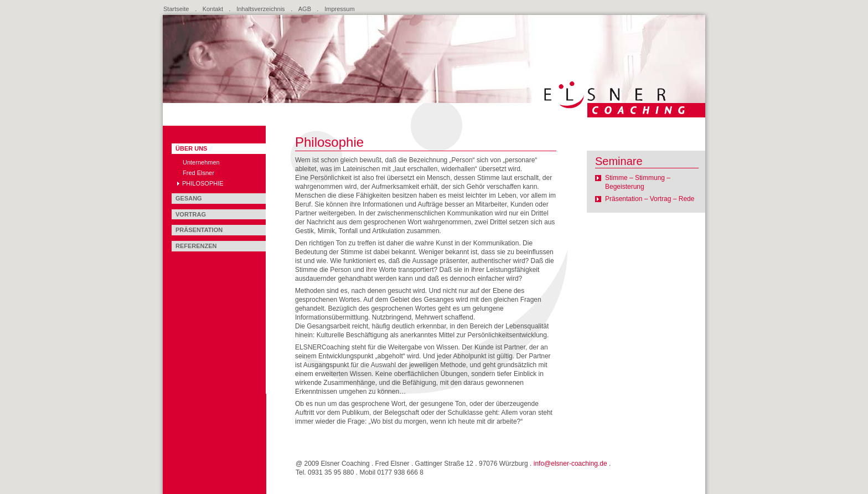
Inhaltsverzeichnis (260, 9)
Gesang (189, 198)
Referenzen (196, 246)
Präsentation (199, 230)
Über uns (191, 148)
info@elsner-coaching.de (570, 464)
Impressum (339, 9)
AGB (305, 9)
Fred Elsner (198, 173)
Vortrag (191, 214)
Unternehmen (201, 162)
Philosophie (203, 183)
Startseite (176, 9)
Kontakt (213, 9)
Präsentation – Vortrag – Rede (650, 199)
